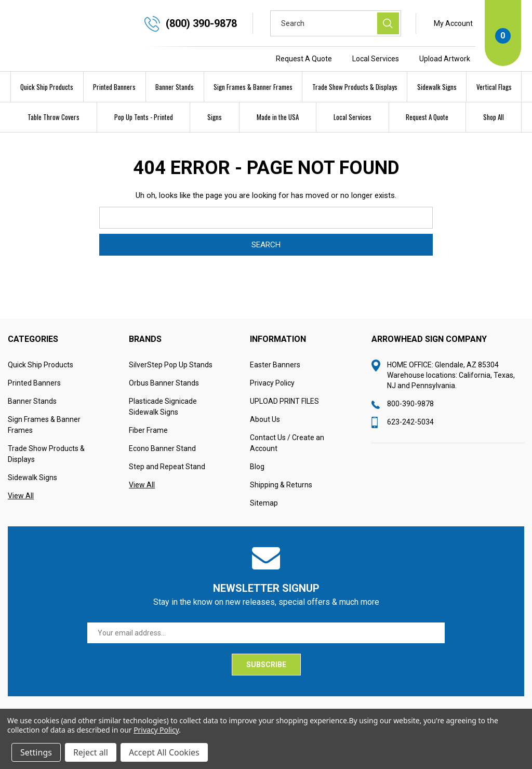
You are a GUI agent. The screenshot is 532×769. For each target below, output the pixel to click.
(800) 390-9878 (201, 23)
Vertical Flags (494, 87)
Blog (257, 488)
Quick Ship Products (47, 87)
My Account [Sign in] (453, 23)
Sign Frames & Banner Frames (253, 87)
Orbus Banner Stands (164, 405)
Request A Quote (304, 59)
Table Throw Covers (54, 117)
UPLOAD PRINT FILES (284, 423)
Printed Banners (114, 87)
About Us (265, 441)
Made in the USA (278, 117)
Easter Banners (275, 387)
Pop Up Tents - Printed (144, 117)
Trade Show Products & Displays (355, 87)
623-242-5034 (410, 444)
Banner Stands (175, 87)
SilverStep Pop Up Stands (171, 387)
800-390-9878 (410, 426)
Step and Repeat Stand (167, 488)
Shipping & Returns (281, 507)
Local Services (376, 59)
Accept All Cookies (164, 752)
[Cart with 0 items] (503, 33)
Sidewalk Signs (437, 87)
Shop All (494, 117)
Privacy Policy (272, 405)
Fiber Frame (148, 452)
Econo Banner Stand (162, 470)
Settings (36, 752)
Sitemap (264, 525)
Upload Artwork (445, 59)
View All (21, 518)
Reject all (91, 752)
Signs (215, 117)
